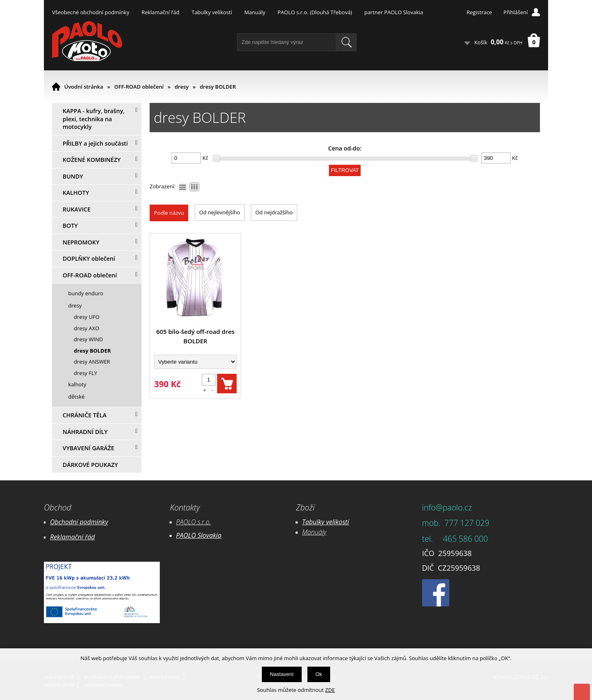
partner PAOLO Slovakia (394, 12)
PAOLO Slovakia (199, 535)
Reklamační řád (160, 12)
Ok (319, 674)
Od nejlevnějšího (220, 212)
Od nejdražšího (274, 212)
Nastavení (282, 674)
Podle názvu (169, 213)
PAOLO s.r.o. (194, 522)
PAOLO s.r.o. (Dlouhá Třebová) (315, 12)
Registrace (479, 12)
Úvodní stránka (84, 87)
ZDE (330, 690)
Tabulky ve (317, 522)
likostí (341, 522)
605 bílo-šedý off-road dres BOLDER (195, 336)
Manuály (255, 12)
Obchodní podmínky (79, 522)
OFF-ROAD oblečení (139, 87)
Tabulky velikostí (212, 12)
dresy (182, 87)
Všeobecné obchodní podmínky (91, 12)
